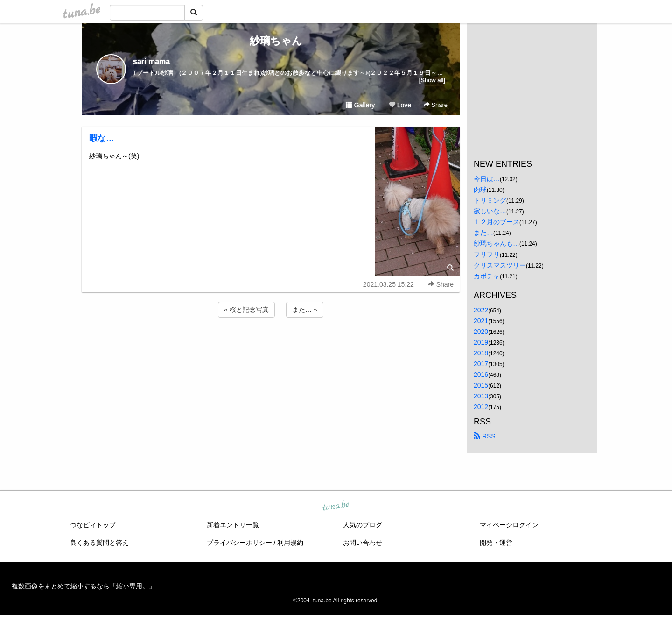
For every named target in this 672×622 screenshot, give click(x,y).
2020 (481, 332)
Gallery (360, 105)
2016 (481, 375)
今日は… (487, 179)
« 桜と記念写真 (246, 310)
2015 (481, 385)
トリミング (490, 200)
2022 (481, 310)
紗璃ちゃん (271, 41)
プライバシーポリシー (239, 543)
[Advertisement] (271, 345)
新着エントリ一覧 (233, 525)
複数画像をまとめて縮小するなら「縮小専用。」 (84, 586)
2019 (481, 342)
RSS (485, 436)
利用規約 (290, 543)
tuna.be (336, 506)
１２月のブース (497, 222)
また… (483, 233)
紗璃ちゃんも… (497, 243)
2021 (481, 321)
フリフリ (487, 254)
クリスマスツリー (500, 265)
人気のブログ (363, 525)
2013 (481, 396)
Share (436, 105)
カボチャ (487, 276)
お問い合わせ (363, 543)
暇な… (102, 138)
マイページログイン (509, 525)
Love (400, 105)
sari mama (151, 61)
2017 (481, 364)
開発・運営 (496, 543)
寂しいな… (490, 211)
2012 (481, 407)
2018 (481, 353)
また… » (305, 310)
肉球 (480, 190)
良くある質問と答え (99, 543)
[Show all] (432, 80)
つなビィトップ (93, 525)
